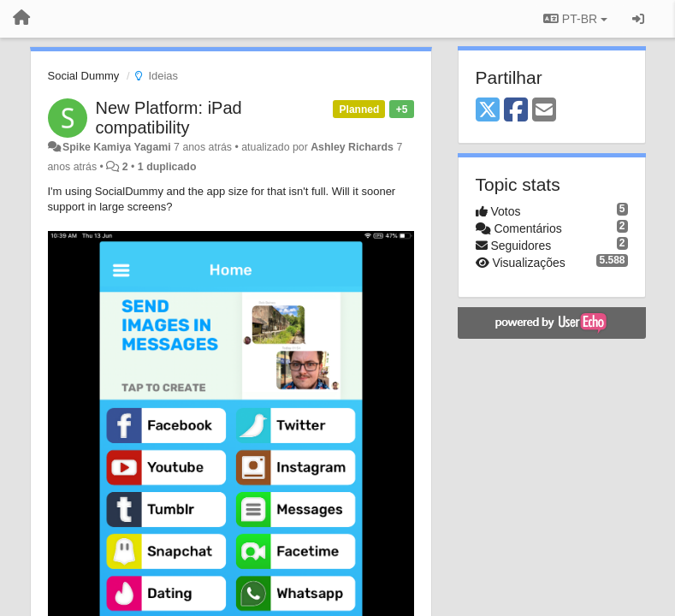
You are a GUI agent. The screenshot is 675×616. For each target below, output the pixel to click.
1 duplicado (167, 167)
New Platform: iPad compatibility (169, 118)
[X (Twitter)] (488, 111)
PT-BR (575, 19)
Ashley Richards (352, 147)
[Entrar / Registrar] (638, 19)
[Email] (544, 111)
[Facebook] (516, 111)
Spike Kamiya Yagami (117, 147)
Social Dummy (84, 76)
